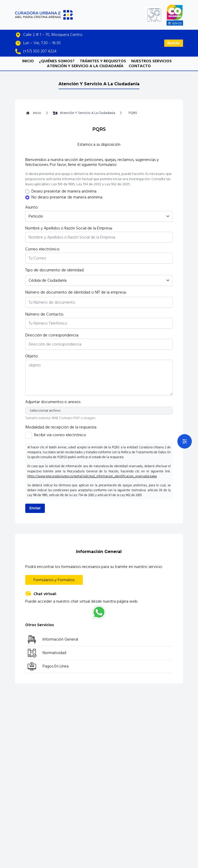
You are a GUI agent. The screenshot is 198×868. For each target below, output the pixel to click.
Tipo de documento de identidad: (55, 270)
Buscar (174, 43)
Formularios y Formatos (54, 580)
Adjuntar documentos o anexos (53, 402)
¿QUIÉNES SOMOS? (57, 61)
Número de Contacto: (45, 314)
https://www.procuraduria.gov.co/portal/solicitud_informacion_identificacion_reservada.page (92, 476)
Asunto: (32, 207)
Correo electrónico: (43, 249)
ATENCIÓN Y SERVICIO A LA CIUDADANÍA (85, 66)
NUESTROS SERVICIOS (151, 61)
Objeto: (32, 356)
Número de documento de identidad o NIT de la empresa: (76, 292)
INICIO (28, 61)
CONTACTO (140, 66)
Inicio (33, 113)
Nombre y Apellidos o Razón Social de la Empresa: (69, 228)
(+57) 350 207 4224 (40, 51)
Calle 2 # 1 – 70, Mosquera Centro (53, 35)
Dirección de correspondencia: (52, 335)
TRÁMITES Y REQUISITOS (103, 61)
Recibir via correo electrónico (60, 435)
